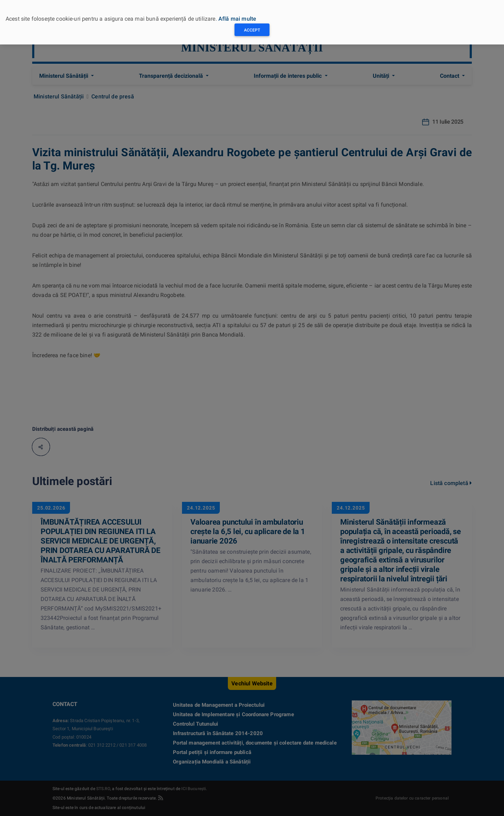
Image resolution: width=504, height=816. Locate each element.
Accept (252, 30)
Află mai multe (237, 19)
